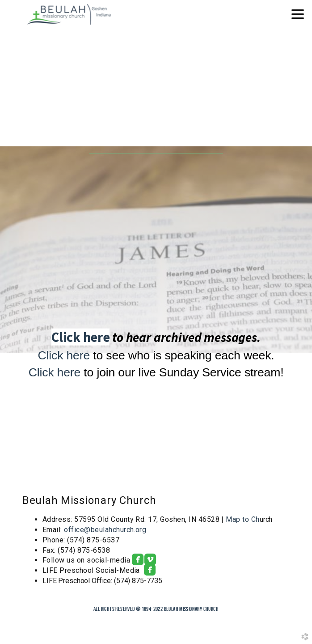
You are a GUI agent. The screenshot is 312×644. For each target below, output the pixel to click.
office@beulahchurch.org (105, 530)
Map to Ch (242, 519)
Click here (80, 337)
